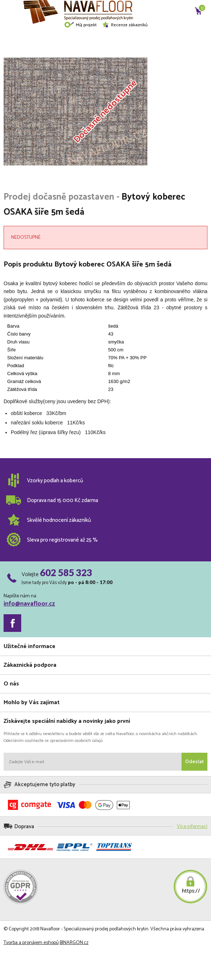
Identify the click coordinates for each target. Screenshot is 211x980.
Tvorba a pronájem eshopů (31, 943)
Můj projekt (80, 25)
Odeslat (194, 762)
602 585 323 (66, 573)
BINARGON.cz (74, 943)
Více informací (192, 827)
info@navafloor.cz (29, 604)
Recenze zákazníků (125, 25)
